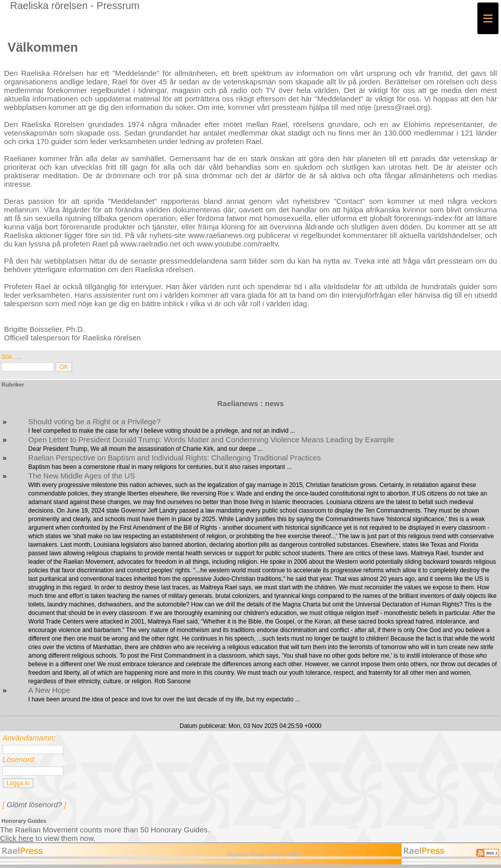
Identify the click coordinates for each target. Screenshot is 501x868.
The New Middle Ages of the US (82, 476)
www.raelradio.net (150, 244)
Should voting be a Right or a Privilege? (94, 421)
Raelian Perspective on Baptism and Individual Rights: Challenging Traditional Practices (174, 458)
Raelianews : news (251, 403)
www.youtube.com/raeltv (237, 244)
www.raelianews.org (222, 235)
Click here (17, 838)
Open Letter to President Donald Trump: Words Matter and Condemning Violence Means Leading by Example (211, 440)
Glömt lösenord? (34, 804)
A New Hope (49, 690)
